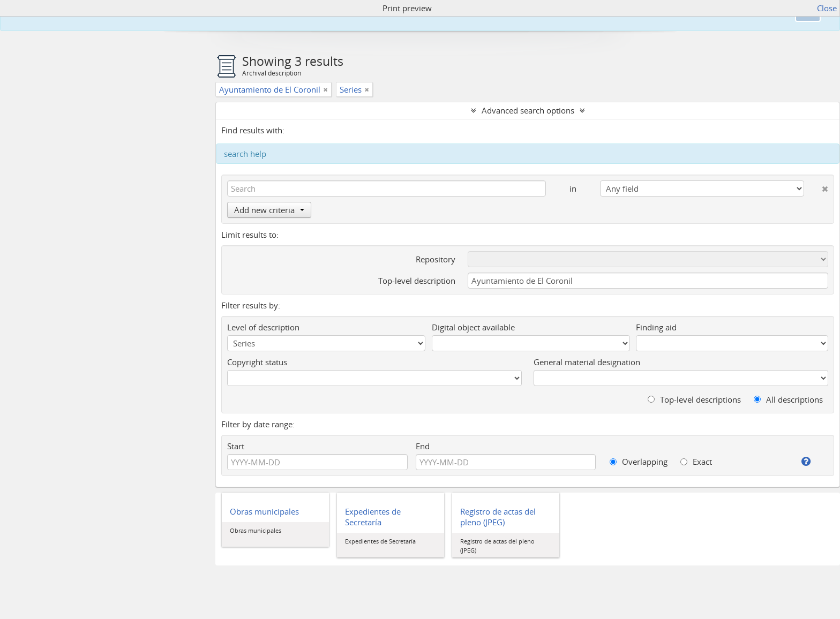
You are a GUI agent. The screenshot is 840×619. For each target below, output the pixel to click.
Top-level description (417, 281)
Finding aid (656, 327)
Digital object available (473, 327)
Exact (696, 462)
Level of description (263, 327)
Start (236, 446)
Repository (436, 259)
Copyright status (257, 362)
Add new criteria (269, 210)
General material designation (587, 362)
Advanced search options (528, 110)
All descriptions (788, 399)
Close (827, 8)
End (423, 446)
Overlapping (639, 462)
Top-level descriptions (694, 399)
